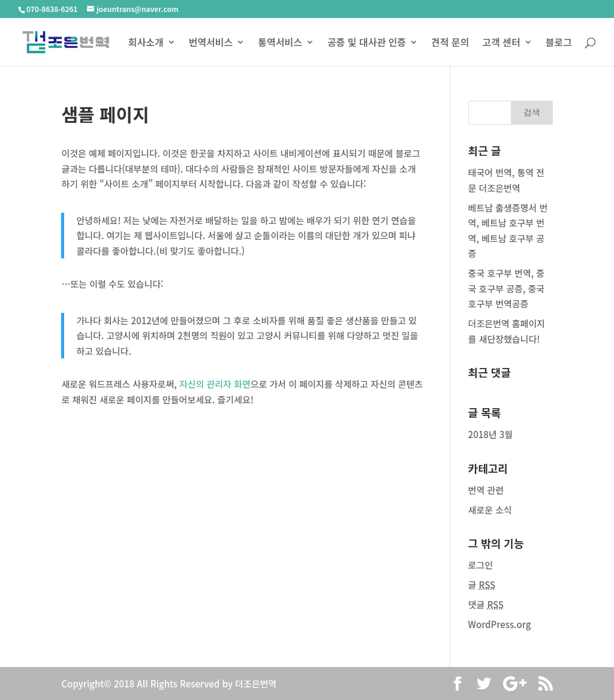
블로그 (559, 43)
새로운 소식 (490, 510)
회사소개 (146, 43)
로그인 (481, 565)
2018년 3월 (491, 434)
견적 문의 (450, 43)
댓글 (486, 604)
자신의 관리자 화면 (215, 384)
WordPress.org (500, 624)
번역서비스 (211, 43)
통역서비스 (280, 43)
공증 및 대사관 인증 (367, 43)
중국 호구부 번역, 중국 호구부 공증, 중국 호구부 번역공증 (507, 288)
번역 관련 (486, 490)
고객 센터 (501, 43)
